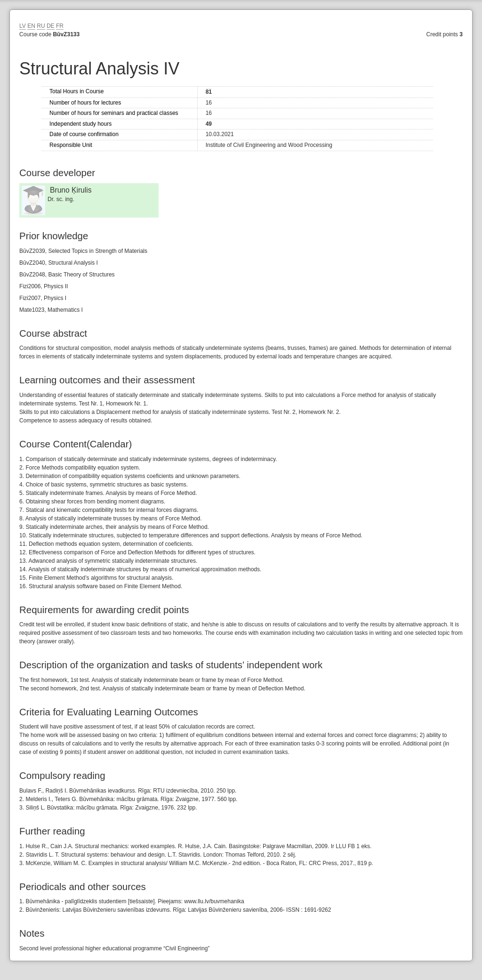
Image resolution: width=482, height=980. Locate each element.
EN (31, 26)
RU (41, 26)
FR (60, 26)
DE (51, 26)
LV (23, 26)
